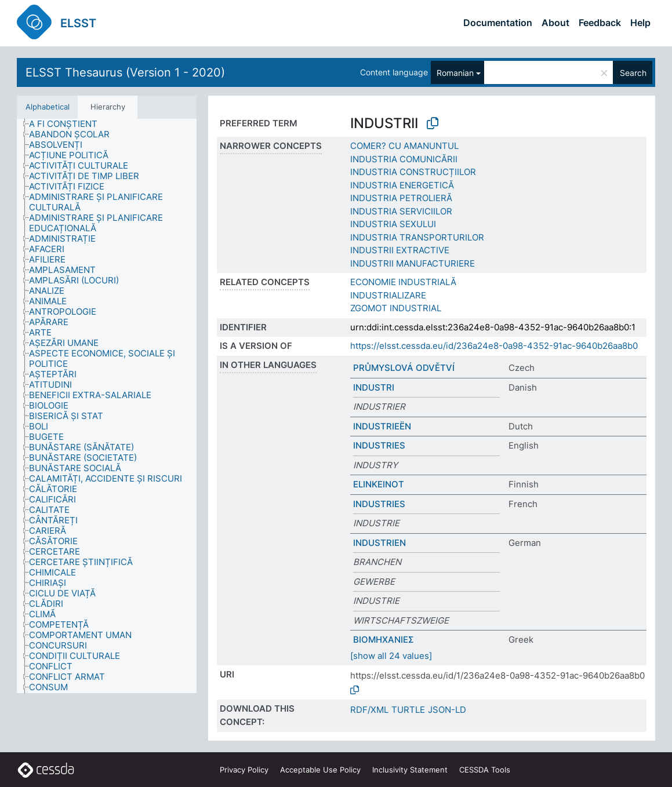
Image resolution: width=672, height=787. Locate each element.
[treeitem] (68, 124)
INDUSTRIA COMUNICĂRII (404, 159)
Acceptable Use (320, 770)
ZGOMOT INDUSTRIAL (396, 308)
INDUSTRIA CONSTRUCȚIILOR (413, 172)
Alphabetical (48, 107)
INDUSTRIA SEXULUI (393, 224)
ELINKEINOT (379, 484)
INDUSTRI (374, 387)
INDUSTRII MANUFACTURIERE (413, 263)
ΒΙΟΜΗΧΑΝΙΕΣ (384, 640)
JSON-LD (447, 710)
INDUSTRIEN (379, 543)
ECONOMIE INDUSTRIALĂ (403, 282)
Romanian (455, 73)
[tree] (107, 406)
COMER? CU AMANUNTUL (404, 146)
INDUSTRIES (379, 445)
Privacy (244, 770)
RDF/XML (369, 710)
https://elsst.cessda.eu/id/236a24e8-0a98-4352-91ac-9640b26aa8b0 (494, 346)
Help (640, 23)
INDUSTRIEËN (382, 426)
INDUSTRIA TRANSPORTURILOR (417, 237)
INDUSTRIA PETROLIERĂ (401, 198)
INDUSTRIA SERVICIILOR (401, 211)
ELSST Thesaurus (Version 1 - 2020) (125, 72)
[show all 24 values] (391, 656)
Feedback (600, 23)
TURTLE (408, 710)
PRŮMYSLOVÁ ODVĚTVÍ (404, 368)
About (555, 23)
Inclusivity (410, 770)
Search (633, 73)
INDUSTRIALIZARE (388, 295)
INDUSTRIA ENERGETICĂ (402, 185)
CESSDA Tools (485, 770)
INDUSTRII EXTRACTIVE (400, 250)
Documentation (498, 23)
